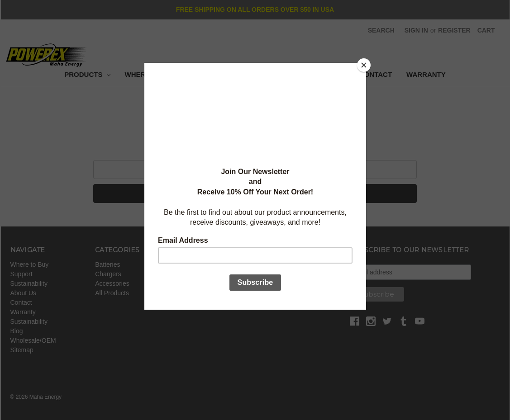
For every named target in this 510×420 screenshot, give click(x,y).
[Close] (364, 65)
